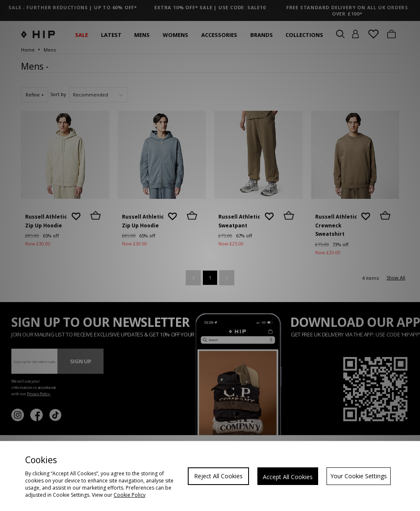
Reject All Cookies (218, 476)
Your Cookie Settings (359, 476)
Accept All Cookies (288, 477)
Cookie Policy (130, 495)
